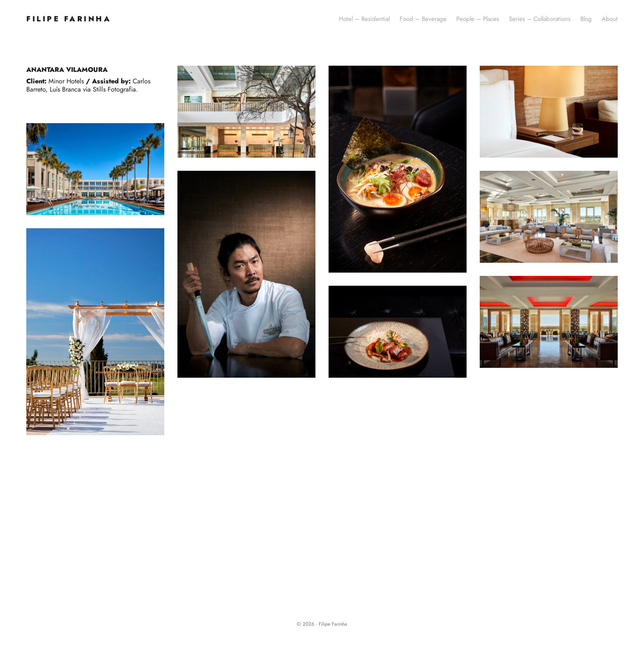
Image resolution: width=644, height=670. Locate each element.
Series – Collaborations (540, 19)
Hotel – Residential (364, 19)
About (610, 19)
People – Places (478, 19)
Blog (586, 19)
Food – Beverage (423, 19)
